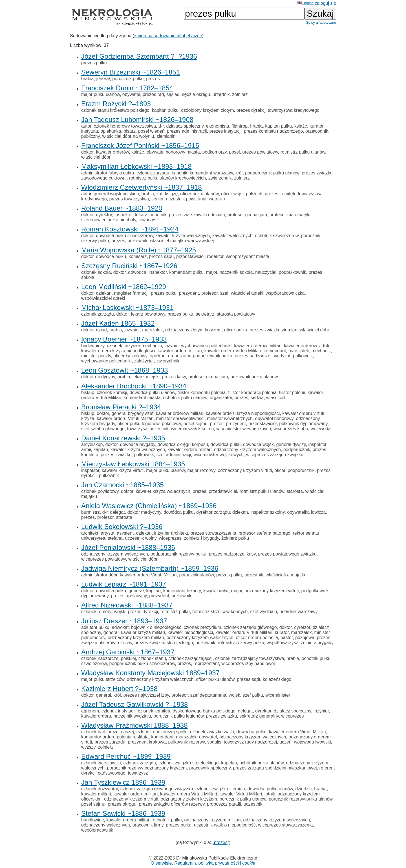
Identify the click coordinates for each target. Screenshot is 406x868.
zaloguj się (325, 3)
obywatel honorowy (274, 418)
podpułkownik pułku (213, 356)
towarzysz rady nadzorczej (251, 742)
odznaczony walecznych (106, 825)
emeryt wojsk (112, 612)
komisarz (138, 256)
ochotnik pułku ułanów (185, 398)
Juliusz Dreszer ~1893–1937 (124, 621)
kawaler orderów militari (258, 346)
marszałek (152, 330)
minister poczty (96, 356)
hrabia (87, 79)
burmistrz (91, 512)
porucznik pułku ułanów (243, 799)
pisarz (130, 131)
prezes (153, 79)
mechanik (321, 351)
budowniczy (93, 346)
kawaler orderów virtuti (306, 346)
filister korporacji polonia (252, 393)
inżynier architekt (171, 533)
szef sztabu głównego (103, 429)
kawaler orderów (112, 152)
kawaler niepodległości (190, 632)
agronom (90, 711)
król (239, 173)
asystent (125, 533)
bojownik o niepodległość (156, 627)
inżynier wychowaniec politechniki (198, 346)
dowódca (137, 272)
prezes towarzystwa (129, 199)
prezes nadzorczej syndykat (263, 356)
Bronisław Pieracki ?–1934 (121, 407)
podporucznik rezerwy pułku (178, 554)
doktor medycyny (98, 377)
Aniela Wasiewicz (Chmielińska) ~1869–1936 (149, 506)
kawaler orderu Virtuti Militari (233, 351)
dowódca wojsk (258, 444)
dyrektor (104, 215)
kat (159, 194)
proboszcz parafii (224, 804)
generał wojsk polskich (116, 194)
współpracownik (97, 830)
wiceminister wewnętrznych (244, 429)
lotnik (270, 794)
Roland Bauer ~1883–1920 (122, 208)
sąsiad (173, 94)
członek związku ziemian (220, 789)
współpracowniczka (285, 293)
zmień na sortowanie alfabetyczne (168, 36)
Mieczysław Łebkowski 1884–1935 (133, 464)
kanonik (179, 173)
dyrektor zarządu (213, 512)
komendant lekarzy (182, 591)
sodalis (214, 742)
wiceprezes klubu (291, 429)
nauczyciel (266, 272)
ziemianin (166, 136)
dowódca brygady (138, 444)
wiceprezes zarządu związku (275, 455)
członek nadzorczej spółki (162, 732)
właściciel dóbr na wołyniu (128, 136)
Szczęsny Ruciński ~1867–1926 (129, 266)
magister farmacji (131, 293)
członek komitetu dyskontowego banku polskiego (187, 711)
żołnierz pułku (235, 538)
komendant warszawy (211, 173)
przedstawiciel (190, 256)
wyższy (88, 747)
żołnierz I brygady (201, 538)
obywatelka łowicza (306, 512)
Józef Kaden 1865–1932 (118, 323)
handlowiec (92, 820)
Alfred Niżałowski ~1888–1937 (127, 605)
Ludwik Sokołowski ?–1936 (122, 527)
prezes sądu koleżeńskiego (264, 679)
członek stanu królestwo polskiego (115, 110)
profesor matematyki (290, 215)
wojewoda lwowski (313, 742)
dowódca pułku (111, 256)
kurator (282, 632)
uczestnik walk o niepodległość (225, 825)
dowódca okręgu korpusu (183, 444)
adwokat (120, 627)
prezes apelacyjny (129, 596)
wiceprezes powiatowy (103, 559)
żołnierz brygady (317, 643)
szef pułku (253, 695)
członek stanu (152, 658)
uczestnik (159, 429)
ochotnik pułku (167, 820)
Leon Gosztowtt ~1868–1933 (125, 370)
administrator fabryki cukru (108, 173)
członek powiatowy (100, 491)
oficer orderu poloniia (257, 638)
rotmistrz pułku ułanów (303, 152)
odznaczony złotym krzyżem (193, 330)
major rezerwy (201, 470)
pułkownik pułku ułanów (254, 377)
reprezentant (206, 663)
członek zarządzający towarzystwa (250, 658)
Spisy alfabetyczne (321, 22)
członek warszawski (101, 763)
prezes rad (153, 94)
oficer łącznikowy (130, 356)
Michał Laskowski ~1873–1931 (127, 308)
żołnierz (240, 94)
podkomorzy (215, 152)
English (305, 3)
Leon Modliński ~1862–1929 (124, 287)
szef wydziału (263, 612)
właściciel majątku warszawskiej (182, 241)
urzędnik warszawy (298, 612)
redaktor (215, 256)
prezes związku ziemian (274, 330)
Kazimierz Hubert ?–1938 (119, 689)
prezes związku (116, 455)
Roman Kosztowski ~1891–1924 (130, 229)
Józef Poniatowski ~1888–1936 (128, 547)
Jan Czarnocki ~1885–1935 (123, 485)
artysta (107, 533)
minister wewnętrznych (230, 418)
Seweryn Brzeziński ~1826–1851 (131, 72)
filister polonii (292, 393)
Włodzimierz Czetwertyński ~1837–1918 (142, 187)
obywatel (131, 94)
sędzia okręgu (196, 94)
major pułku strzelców (103, 679)
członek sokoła (96, 272)
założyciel (144, 361)
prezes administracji (187, 131)
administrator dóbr (99, 575)
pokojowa (171, 424)
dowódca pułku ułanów (152, 393)
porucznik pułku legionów (178, 716)
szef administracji (174, 455)
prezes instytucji (225, 131)
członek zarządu (153, 173)
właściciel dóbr (96, 157)
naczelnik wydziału (132, 716)
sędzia (257, 398)
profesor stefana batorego (264, 533)
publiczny (91, 136)
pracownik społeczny (210, 768)
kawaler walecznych (232, 236)
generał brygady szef (133, 413)
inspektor (123, 215)
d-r (161, 126)
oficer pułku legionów (139, 424)
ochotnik (158, 215)
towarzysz (148, 220)
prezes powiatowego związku (287, 554)
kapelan (229, 763)
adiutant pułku (95, 627)
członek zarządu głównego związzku (157, 789)
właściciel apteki (247, 293)
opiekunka (111, 131)
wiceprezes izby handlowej (248, 663)
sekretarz (205, 314)
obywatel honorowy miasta (173, 152)
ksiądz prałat (216, 591)
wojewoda (321, 429)
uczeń (285, 742)
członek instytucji (118, 711)
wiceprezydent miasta (248, 256)
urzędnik (221, 94)
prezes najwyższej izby (146, 695)
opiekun (158, 356)
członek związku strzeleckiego (188, 763)
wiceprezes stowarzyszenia (286, 825)
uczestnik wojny (141, 538)
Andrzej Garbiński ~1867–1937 (128, 652)
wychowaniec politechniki (106, 361)
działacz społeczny (185, 126)
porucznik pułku (128, 79)
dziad (101, 330)
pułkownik (138, 241)
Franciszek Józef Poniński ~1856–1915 (140, 146)
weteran (217, 199)
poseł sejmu (196, 424)
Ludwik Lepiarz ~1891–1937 (124, 584)
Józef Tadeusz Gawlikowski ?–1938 (134, 704)
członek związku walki (212, 732)
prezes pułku (94, 63)
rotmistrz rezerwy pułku (241, 643)
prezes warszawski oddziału (197, 215)
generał (136, 591)
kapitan (101, 450)
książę (301, 126)
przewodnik (317, 131)
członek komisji (112, 393)
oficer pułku (236, 330)
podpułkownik (293, 272)
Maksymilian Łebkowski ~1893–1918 (136, 166)
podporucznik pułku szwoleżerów (142, 663)
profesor (209, 293)
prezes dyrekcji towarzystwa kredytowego (278, 110)
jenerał (103, 79)
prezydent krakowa (147, 742)
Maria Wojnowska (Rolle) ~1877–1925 (139, 250)
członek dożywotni (100, 789)
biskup (88, 393)
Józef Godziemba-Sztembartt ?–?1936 (139, 56)
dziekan (104, 293)
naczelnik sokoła (236, 272)
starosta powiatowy (236, 314)
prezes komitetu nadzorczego (273, 131)
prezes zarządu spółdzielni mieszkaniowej (275, 768)
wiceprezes (170, 538)
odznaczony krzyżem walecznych (247, 450)
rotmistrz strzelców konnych (220, 612)
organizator (179, 356)
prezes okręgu (122, 804)
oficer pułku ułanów (199, 194)
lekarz (141, 215)
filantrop (240, 126)
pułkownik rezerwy (187, 742)
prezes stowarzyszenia (213, 533)
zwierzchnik (220, 178)
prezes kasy (174, 377)
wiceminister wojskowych (219, 455)
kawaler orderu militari (180, 351)
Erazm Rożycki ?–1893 (116, 104)
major (212, 272)
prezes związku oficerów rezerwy (172, 804)
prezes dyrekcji (143, 612)
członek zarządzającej (191, 658)
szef (224, 293)
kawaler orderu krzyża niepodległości (118, 351)
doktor (87, 152)
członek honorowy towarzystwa (125, 126)
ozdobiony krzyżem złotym (208, 110)
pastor (287, 638)
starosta (295, 491)
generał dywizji (291, 444)
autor (86, 126)
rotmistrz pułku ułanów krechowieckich (167, 178)
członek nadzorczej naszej (108, 732)
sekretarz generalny (259, 716)
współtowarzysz (283, 643)
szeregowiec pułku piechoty (109, 220)
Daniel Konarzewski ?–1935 (123, 438)
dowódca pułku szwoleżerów (124, 236)
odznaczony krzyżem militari (136, 638)
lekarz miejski (146, 377)
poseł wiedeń (151, 131)
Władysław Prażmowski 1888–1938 (134, 725)
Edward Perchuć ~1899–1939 (126, 756)
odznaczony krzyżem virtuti (245, 470)
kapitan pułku (165, 110)
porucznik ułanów (196, 575)
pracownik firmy (148, 825)
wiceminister (278, 695)
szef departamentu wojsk (215, 695)
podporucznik (297, 450)
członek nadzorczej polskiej (109, 658)
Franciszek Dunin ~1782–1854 (127, 88)
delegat (117, 512)
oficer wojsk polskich (242, 194)
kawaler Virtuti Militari (241, 794)
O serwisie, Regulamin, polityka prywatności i (203, 863)
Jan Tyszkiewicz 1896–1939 (123, 782)
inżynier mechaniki (143, 346)
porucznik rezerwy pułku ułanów (301, 799)
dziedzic (304, 789)
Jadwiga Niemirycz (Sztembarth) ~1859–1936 (150, 568)
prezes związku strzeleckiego (164, 643)
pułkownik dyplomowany (303, 424)
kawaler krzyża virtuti (123, 470)
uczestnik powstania (186, 199)
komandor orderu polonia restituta (115, 737)
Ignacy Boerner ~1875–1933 (124, 339)
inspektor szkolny (268, 512)
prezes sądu (161, 256)
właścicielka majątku (286, 575)
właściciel (276, 398)
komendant (275, 351)
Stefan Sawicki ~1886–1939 (123, 813)
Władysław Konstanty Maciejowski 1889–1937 (150, 673)
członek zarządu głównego (250, 627)
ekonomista (218, 126)
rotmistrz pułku (175, 612)
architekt (90, 533)
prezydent (189, 293)
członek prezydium (203, 627)
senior (157, 199)
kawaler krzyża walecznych (183, 236)
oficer (280, 470)
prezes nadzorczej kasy (232, 554)
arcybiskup (92, 444)
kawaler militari (96, 794)
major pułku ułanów (101, 94)
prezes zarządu (110, 742)
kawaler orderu (96, 716)
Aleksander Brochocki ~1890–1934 (134, 386)
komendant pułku (186, 272)
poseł (234, 152)
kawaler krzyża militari (143, 632)
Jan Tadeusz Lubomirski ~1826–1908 (137, 120)
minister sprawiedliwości (180, 418)
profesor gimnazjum (247, 215)
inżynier (132, 330)
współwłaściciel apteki (103, 298)
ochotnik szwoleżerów (277, 236)
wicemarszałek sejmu (192, 429)
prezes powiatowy (260, 152)
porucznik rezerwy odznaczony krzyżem (147, 768)
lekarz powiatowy (148, 314)
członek (114, 346)
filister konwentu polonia (202, 393)
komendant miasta (142, 398)
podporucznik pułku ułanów (272, 173)
